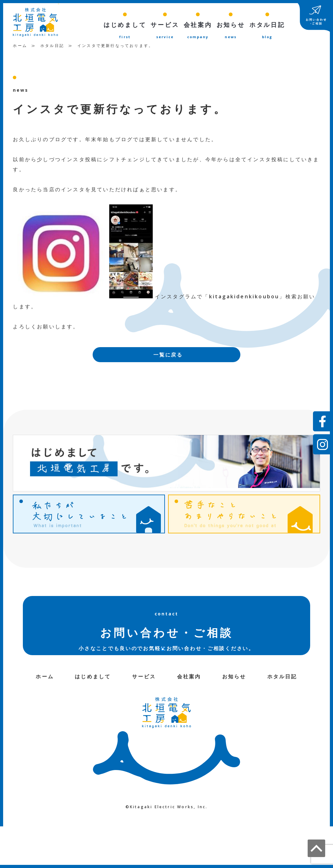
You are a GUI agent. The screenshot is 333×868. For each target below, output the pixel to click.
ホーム (20, 47)
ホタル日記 (52, 47)
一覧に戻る (168, 356)
